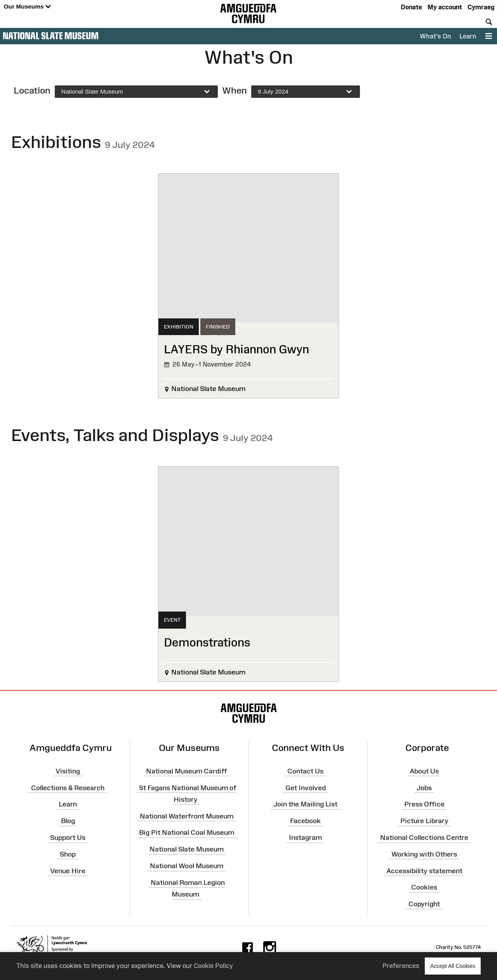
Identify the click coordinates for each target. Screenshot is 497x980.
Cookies (424, 887)
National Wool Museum (187, 866)
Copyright (424, 904)
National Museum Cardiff (187, 771)
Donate (411, 7)
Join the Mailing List (305, 804)
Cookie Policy (213, 966)
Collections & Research (68, 787)
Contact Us (305, 771)
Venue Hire (68, 871)
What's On (435, 36)
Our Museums (27, 7)
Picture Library (424, 821)
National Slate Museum (51, 36)
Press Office (424, 804)
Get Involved (306, 787)
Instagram (305, 838)
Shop (68, 854)
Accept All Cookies (453, 966)
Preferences (401, 966)
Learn (468, 36)
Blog (68, 821)
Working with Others (424, 854)
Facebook (305, 821)
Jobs (424, 787)
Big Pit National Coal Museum (187, 832)
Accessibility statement (424, 871)
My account (445, 7)
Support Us (68, 838)
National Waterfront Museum (187, 816)
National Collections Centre (424, 838)
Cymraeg (481, 7)
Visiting (68, 771)
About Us (424, 771)
